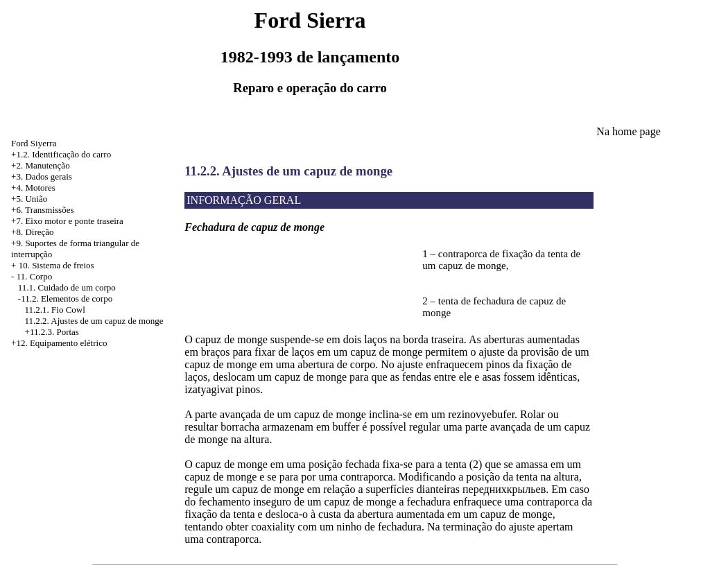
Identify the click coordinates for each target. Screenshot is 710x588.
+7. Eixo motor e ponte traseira (67, 221)
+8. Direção (32, 232)
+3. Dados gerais (42, 176)
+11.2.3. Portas (52, 332)
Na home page (628, 131)
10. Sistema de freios (57, 265)
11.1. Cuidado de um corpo (67, 287)
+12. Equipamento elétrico (59, 343)
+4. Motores (33, 188)
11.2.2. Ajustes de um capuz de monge (94, 321)
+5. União (29, 199)
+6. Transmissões (42, 210)
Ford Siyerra (34, 143)
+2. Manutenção (41, 165)
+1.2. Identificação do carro (61, 154)
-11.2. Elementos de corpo (65, 299)
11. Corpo (35, 276)
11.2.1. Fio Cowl (55, 310)
